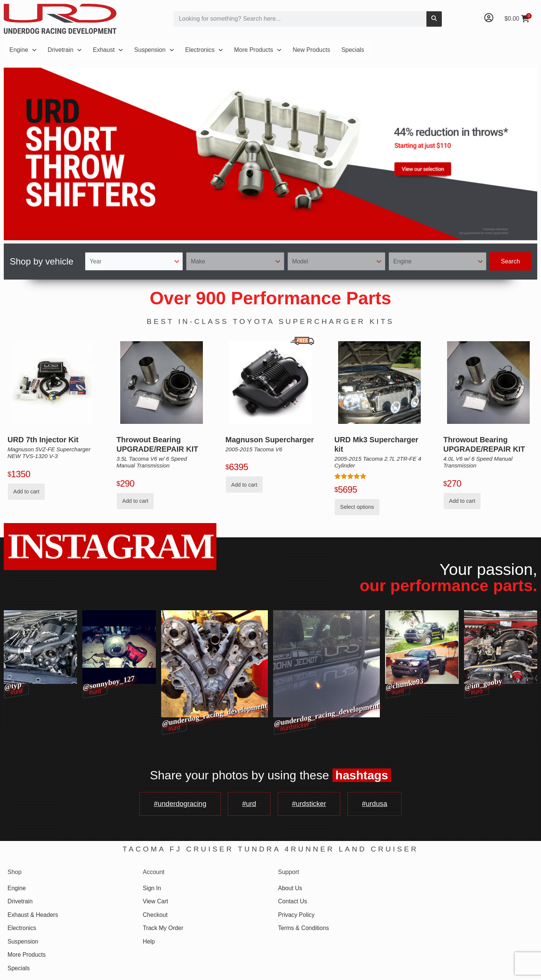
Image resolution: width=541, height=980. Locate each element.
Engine (23, 50)
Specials (353, 50)
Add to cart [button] (26, 492)
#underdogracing (174, 805)
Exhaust (108, 50)
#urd (248, 805)
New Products (311, 50)
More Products (258, 50)
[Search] (434, 19)
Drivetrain (65, 50)
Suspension (154, 50)
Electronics (204, 50)
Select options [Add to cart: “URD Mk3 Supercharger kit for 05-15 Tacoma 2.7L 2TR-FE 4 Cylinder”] (357, 507)
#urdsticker (312, 805)
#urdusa (382, 805)
